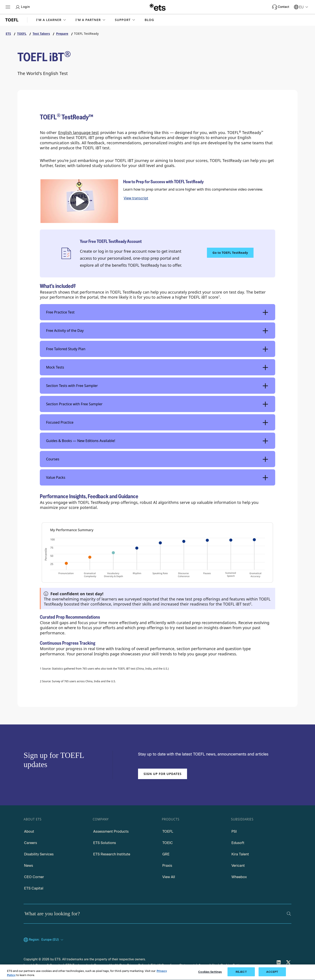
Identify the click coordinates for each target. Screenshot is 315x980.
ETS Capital (34, 888)
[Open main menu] (8, 7)
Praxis (167, 866)
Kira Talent (240, 854)
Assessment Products (111, 831)
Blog (149, 20)
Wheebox (239, 877)
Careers (31, 843)
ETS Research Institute (112, 854)
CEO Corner (34, 877)
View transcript (136, 198)
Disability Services (39, 854)
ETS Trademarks (78, 965)
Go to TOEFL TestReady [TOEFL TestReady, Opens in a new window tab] (230, 253)
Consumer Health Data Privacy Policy (120, 965)
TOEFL (168, 831)
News (29, 866)
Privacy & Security (49, 965)
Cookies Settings (233, 965)
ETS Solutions (105, 843)
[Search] (289, 914)
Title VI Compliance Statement (173, 965)
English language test (79, 132)
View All (169, 877)
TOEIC (168, 843)
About (29, 831)
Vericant (238, 866)
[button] (51, 20)
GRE (166, 854)
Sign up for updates (163, 774)
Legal (28, 965)
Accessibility (207, 965)
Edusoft (238, 843)
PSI (234, 831)
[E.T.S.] (157, 7)
